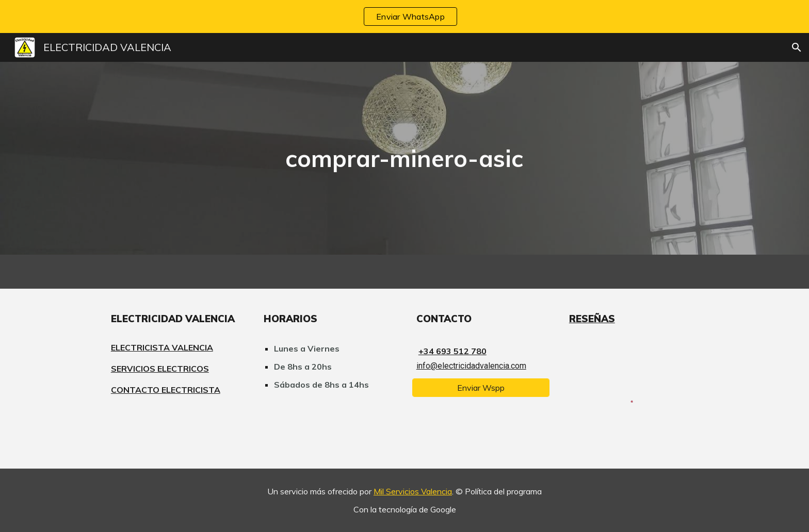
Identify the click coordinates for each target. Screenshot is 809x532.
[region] (405, 16)
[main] (405, 159)
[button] (797, 47)
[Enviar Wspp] (481, 388)
